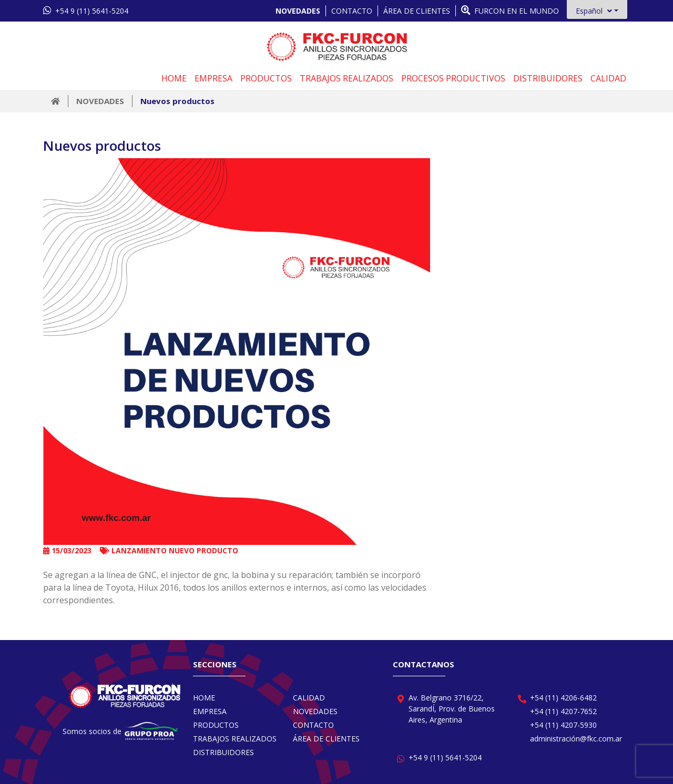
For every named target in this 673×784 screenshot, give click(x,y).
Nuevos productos (177, 101)
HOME (174, 78)
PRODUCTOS (266, 78)
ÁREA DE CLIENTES (417, 11)
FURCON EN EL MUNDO (510, 11)
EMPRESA (213, 78)
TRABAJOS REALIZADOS (346, 78)
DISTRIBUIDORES (548, 78)
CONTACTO (352, 11)
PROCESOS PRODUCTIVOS (453, 78)
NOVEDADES (298, 11)
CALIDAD (608, 78)
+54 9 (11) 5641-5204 (86, 11)
